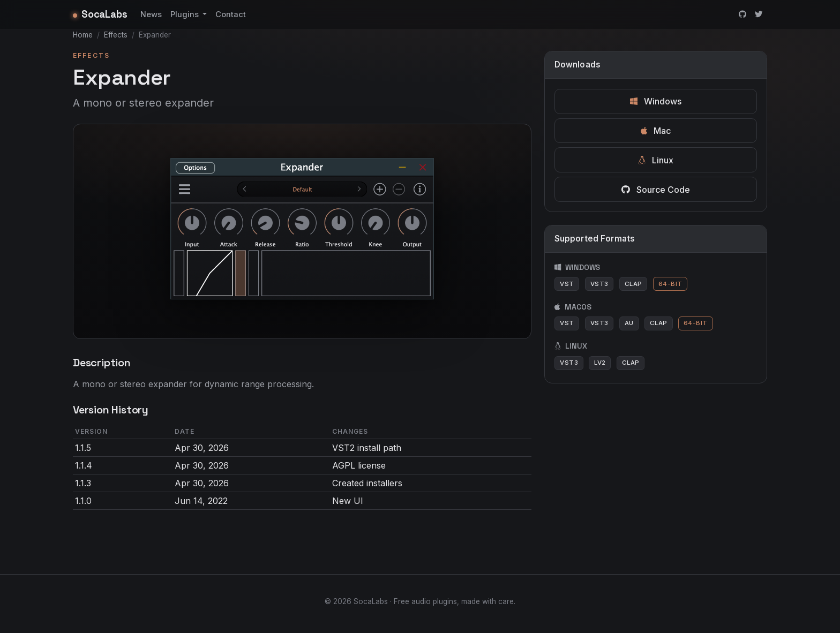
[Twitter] (759, 14)
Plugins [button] (186, 14)
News (151, 14)
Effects (116, 35)
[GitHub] (742, 14)
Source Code (656, 190)
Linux (656, 160)
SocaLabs (100, 14)
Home (83, 35)
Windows (656, 101)
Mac (656, 131)
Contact (231, 14)
